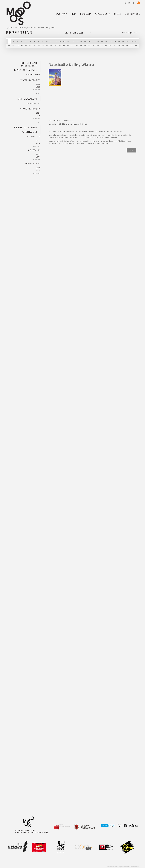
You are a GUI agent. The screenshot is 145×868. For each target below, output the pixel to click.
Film (9, 27)
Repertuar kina (33, 75)
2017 (38, 141)
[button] (125, 3)
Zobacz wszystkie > (129, 32)
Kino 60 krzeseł (26, 70)
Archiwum (16, 27)
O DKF (38, 122)
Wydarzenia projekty (30, 80)
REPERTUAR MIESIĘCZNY (29, 64)
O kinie (37, 94)
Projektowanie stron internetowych (129, 867)
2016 (38, 143)
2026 (38, 84)
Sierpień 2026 (74, 33)
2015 (34, 27)
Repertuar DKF (34, 103)
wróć (132, 150)
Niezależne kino (33, 164)
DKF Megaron (26, 27)
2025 (38, 87)
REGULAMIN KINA (25, 127)
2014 (38, 170)
